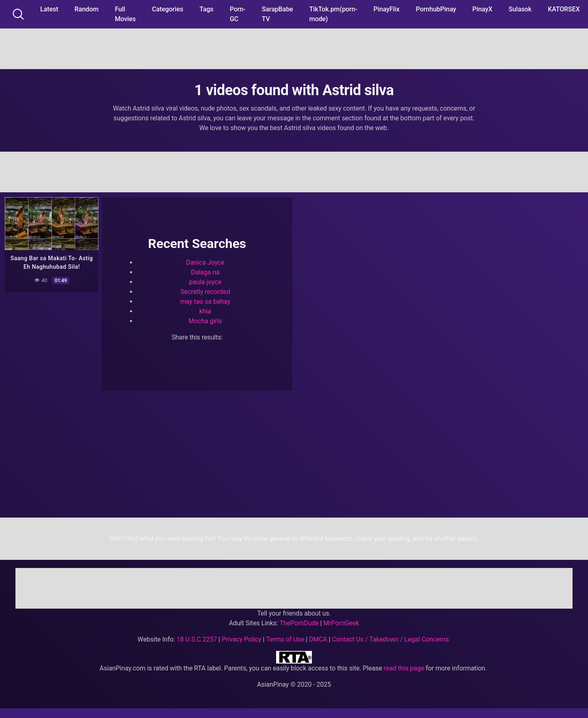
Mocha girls (205, 321)
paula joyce (205, 282)
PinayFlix (387, 9)
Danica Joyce (205, 262)
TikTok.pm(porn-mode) (333, 14)
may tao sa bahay (205, 301)
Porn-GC (238, 14)
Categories (168, 9)
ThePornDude (299, 623)
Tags (207, 9)
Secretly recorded (205, 292)
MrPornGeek (341, 623)
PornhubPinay (436, 9)
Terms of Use (285, 639)
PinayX (482, 9)
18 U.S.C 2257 (197, 639)
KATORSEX (564, 9)
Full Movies (125, 14)
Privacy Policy (241, 639)
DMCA (318, 639)
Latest (49, 9)
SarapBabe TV (278, 14)
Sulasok (520, 9)
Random (86, 9)
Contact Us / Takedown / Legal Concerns (390, 639)
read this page (404, 668)
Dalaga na (205, 272)
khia (205, 311)
